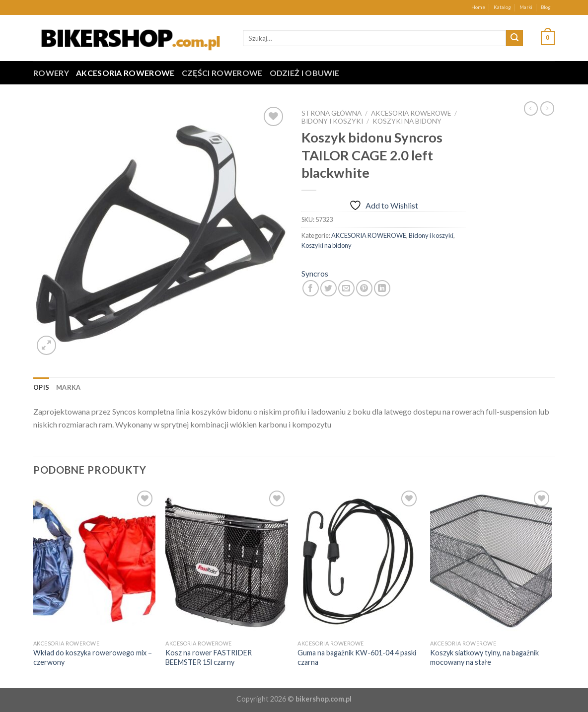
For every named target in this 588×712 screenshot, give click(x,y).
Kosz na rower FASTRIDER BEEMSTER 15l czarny (209, 657)
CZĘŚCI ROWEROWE (222, 73)
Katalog (502, 7)
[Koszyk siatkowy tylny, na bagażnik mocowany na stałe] (491, 562)
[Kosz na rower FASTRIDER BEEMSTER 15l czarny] (227, 562)
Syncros (315, 273)
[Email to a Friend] (346, 288)
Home (478, 7)
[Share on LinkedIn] (382, 288)
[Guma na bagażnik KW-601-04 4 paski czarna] (359, 562)
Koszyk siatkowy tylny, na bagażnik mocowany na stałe (484, 657)
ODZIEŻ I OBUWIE (305, 73)
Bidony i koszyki (332, 121)
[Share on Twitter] (329, 288)
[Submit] (514, 38)
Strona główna (331, 113)
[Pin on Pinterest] (364, 288)
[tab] (41, 387)
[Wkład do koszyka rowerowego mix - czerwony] (95, 562)
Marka (68, 387)
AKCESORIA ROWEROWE (125, 73)
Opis (41, 387)
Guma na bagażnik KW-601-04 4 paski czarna (357, 657)
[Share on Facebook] (311, 288)
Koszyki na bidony (407, 121)
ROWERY (51, 73)
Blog (546, 7)
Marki (526, 7)
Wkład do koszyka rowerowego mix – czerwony (93, 657)
